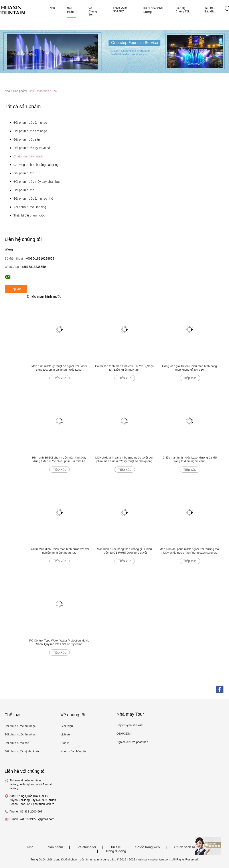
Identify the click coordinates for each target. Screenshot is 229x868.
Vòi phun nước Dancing (30, 207)
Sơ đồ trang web (147, 847)
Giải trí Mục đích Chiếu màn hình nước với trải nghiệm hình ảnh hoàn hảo (59, 551)
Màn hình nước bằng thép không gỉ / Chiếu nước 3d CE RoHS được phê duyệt (124, 551)
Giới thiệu (67, 726)
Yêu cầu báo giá (210, 10)
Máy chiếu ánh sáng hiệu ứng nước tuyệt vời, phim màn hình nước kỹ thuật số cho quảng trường (124, 459)
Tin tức (116, 847)
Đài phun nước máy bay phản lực (37, 182)
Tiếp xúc (59, 378)
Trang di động (116, 851)
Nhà (52, 8)
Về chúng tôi (93, 11)
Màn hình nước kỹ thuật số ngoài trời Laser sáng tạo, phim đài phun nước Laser (59, 368)
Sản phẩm (71, 10)
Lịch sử (65, 734)
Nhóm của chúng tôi (73, 751)
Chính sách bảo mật (189, 847)
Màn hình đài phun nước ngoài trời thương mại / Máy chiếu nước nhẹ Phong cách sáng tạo (190, 551)
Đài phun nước (24, 173)
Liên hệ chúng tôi (182, 10)
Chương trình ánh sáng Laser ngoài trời (39, 165)
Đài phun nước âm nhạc (30, 123)
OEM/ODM (124, 734)
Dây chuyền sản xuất (130, 725)
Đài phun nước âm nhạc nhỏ (33, 199)
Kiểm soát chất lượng (153, 10)
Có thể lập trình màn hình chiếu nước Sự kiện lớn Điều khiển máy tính (124, 368)
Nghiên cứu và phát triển (132, 742)
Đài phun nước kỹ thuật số (32, 148)
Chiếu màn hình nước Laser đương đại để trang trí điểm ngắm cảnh (190, 459)
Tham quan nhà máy (120, 9)
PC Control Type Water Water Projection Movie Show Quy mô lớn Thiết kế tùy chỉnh (59, 642)
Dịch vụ (65, 743)
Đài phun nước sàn (27, 139)
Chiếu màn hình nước (43, 91)
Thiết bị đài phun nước (29, 215)
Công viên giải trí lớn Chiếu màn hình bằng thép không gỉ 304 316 (190, 368)
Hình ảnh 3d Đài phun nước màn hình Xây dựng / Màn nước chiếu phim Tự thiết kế (59, 459)
